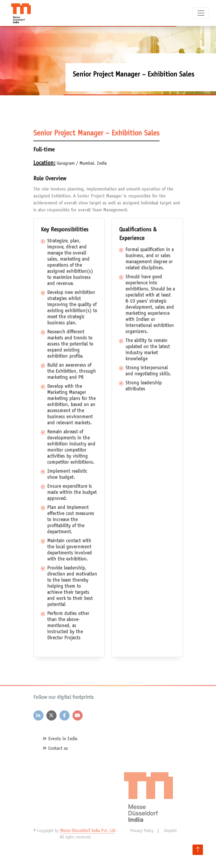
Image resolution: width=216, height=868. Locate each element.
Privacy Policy (142, 831)
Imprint (170, 831)
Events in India (60, 739)
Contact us (55, 749)
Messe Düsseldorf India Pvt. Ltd (88, 831)
